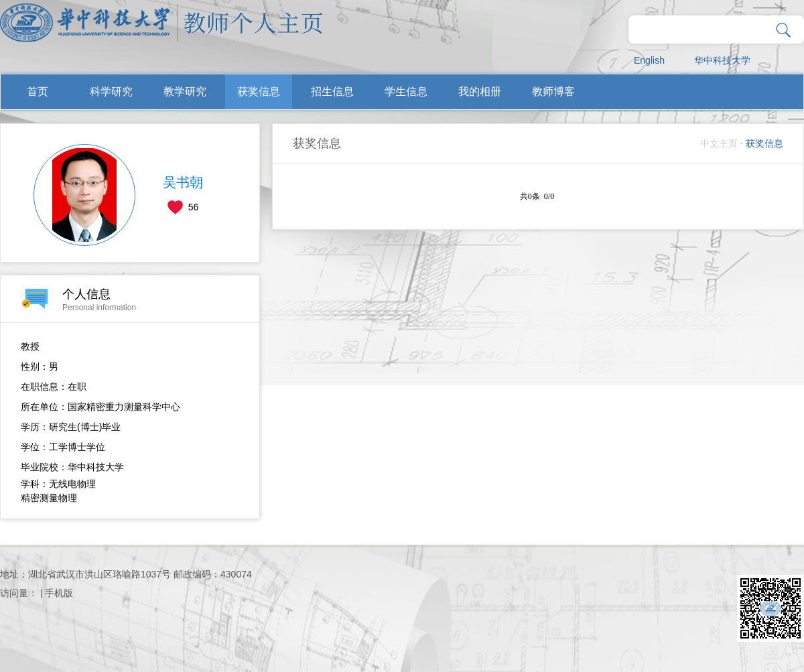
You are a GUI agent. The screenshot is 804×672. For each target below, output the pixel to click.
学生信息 (406, 91)
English (649, 60)
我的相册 (480, 91)
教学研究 (185, 91)
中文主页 (719, 143)
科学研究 (111, 91)
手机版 (59, 593)
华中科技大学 (722, 60)
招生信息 (332, 91)
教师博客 (553, 91)
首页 (38, 91)
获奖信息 (259, 91)
